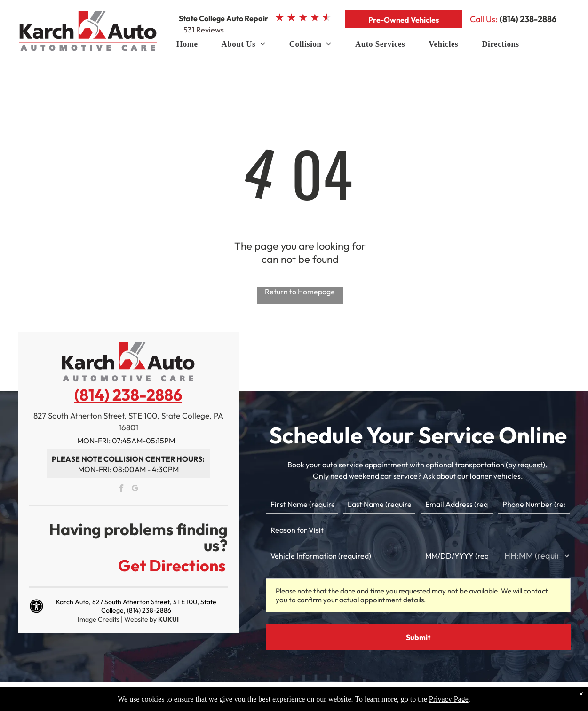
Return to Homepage (300, 292)
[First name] (302, 504)
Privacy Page (449, 699)
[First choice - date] (457, 556)
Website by (140, 619)
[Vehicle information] (341, 556)
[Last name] (379, 504)
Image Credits (99, 619)
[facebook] (122, 490)
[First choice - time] (534, 556)
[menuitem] (187, 47)
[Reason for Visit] (418, 530)
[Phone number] (534, 504)
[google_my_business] (135, 490)
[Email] (457, 504)
